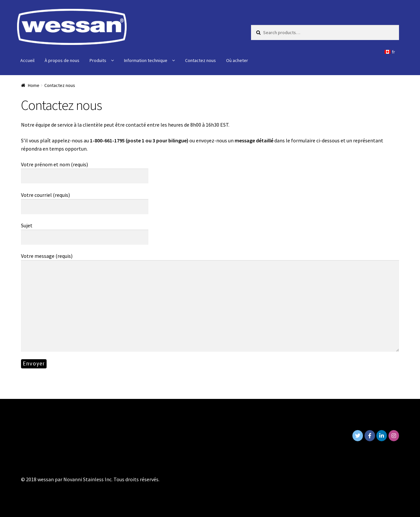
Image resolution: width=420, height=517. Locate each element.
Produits (98, 60)
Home (34, 85)
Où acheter (237, 60)
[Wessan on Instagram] (394, 436)
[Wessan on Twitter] (358, 436)
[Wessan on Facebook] (370, 436)
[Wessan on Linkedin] (382, 436)
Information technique (146, 60)
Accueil (27, 60)
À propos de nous (62, 60)
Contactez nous (200, 60)
